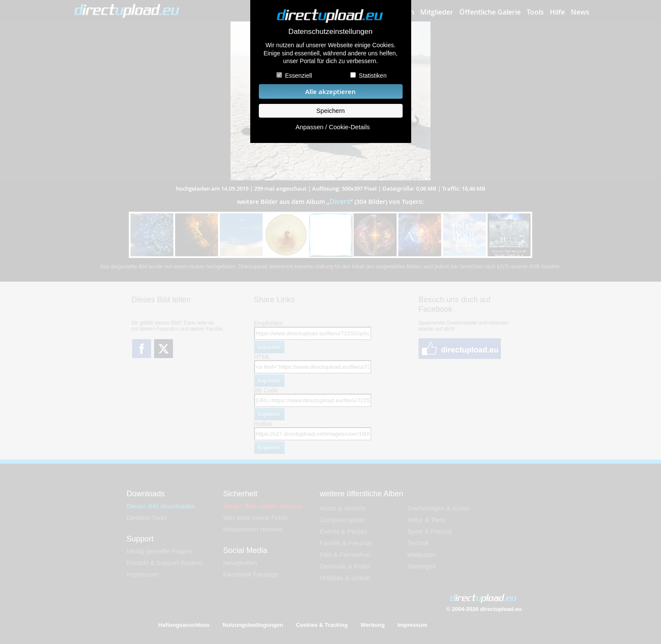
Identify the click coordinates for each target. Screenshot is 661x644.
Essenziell (299, 76)
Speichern (330, 111)
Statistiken (373, 76)
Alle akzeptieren (330, 92)
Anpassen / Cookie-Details (332, 127)
